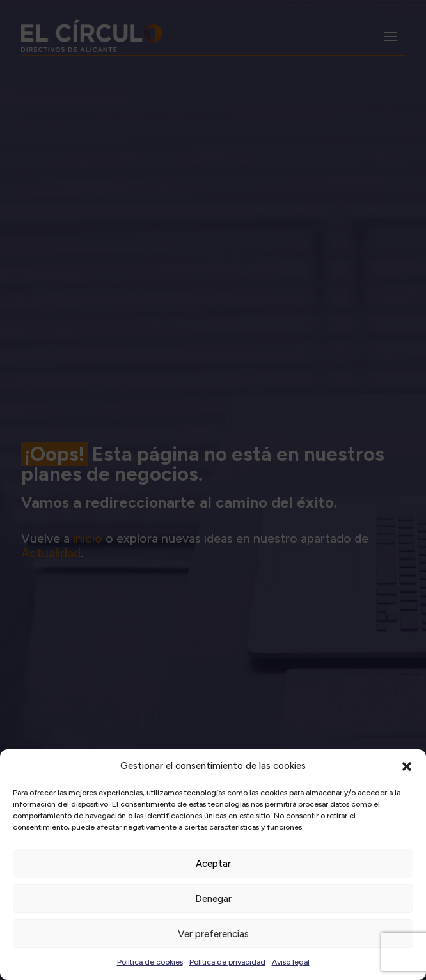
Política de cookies (150, 962)
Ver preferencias (213, 934)
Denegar (213, 899)
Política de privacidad (227, 962)
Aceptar (213, 864)
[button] (407, 766)
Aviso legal (291, 962)
